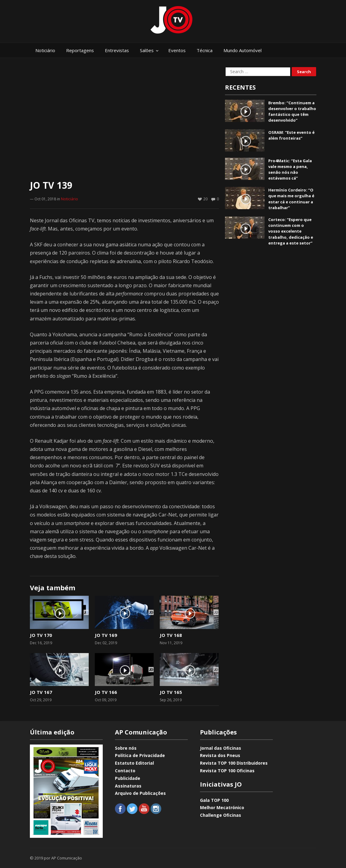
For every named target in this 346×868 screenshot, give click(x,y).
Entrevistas (117, 50)
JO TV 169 (106, 635)
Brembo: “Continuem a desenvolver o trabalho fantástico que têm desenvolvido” (292, 112)
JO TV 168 (171, 635)
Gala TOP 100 (214, 800)
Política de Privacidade (140, 755)
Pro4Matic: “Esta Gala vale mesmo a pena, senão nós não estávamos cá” (290, 170)
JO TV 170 (41, 635)
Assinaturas (128, 786)
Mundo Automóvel (243, 50)
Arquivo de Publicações (140, 793)
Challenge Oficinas (221, 815)
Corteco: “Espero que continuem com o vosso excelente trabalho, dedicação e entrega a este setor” (291, 231)
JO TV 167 (41, 692)
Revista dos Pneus (220, 755)
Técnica (205, 50)
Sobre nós (126, 748)
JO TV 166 (106, 692)
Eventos (177, 50)
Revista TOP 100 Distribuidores (234, 763)
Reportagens (80, 50)
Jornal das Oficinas (221, 748)
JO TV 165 (171, 692)
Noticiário (45, 50)
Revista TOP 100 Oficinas (227, 771)
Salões (147, 50)
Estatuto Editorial (134, 763)
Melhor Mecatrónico (222, 807)
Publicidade (128, 778)
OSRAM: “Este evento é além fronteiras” (291, 135)
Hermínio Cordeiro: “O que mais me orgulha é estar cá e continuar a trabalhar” (291, 199)
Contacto (125, 771)
